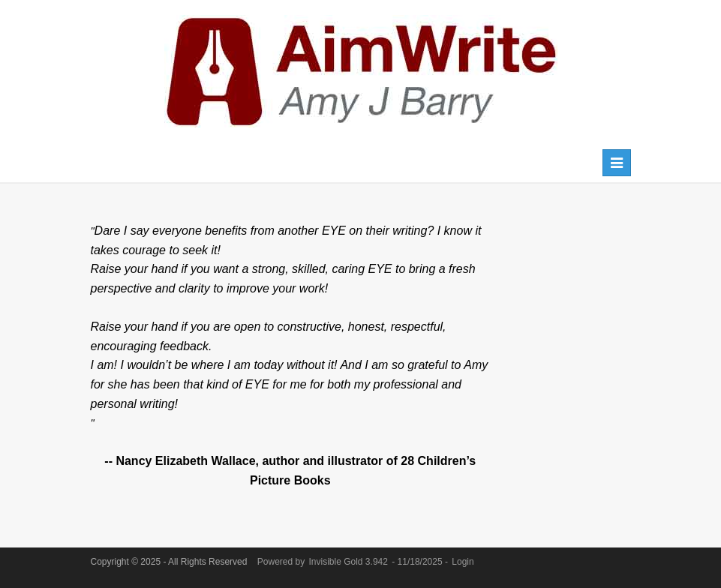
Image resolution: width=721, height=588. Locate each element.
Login (463, 562)
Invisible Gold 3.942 (350, 562)
